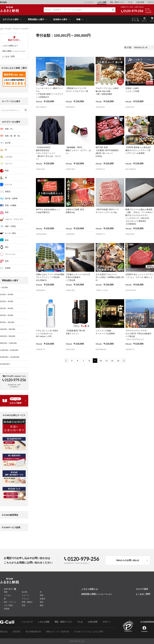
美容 (24, 605)
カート (152, 21)
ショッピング (89, 2)
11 (107, 361)
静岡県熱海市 (70, 107)
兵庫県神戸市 (100, 169)
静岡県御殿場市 (101, 349)
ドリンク (25, 599)
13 (118, 361)
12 (112, 361)
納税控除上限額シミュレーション (97, 594)
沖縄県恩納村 (41, 290)
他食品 (42, 599)
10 (101, 361)
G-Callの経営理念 (10, 515)
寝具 (42, 602)
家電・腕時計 (27, 602)
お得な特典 (140, 2)
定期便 (7, 609)
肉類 (6, 592)
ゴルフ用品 (8, 605)
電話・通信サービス (117, 2)
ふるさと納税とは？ (10, 46)
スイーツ (25, 595)
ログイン (145, 21)
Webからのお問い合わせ (128, 560)
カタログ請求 (142, 589)
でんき (130, 2)
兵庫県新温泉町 (41, 234)
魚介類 (25, 592)
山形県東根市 (70, 234)
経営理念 (17, 632)
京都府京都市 (41, 169)
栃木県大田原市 (131, 290)
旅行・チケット (10, 602)
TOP (2, 29)
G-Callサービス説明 (11, 528)
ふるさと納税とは (90, 589)
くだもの (7, 595)
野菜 (42, 595)
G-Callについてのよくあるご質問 (89, 632)
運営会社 (4, 632)
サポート (151, 2)
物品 (42, 605)
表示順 (128, 47)
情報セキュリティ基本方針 (58, 632)
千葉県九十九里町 (102, 290)
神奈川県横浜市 (41, 107)
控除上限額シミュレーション (14, 51)
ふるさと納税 (102, 2)
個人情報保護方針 (33, 632)
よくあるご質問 (8, 56)
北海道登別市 (100, 107)
